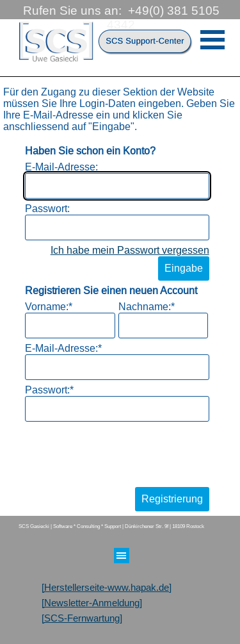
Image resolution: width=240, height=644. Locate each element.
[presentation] (122, 451)
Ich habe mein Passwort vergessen (130, 250)
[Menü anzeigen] (213, 39)
